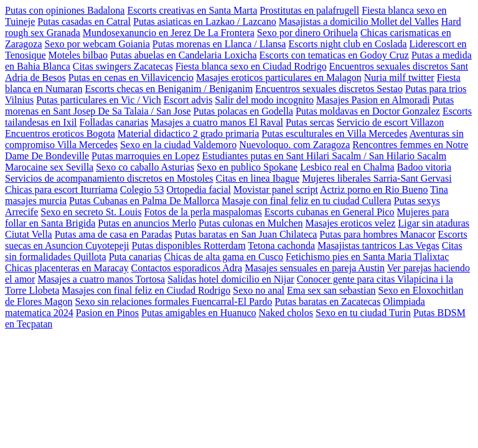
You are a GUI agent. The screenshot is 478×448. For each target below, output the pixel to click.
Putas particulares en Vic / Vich (99, 100)
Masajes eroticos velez (351, 223)
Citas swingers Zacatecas (123, 66)
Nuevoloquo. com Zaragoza (294, 145)
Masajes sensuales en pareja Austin (315, 268)
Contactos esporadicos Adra (187, 268)
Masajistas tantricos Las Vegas (378, 245)
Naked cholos (286, 313)
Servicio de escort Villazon (390, 122)
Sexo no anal (259, 290)
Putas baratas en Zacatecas (327, 301)
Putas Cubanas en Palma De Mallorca (144, 201)
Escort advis (188, 100)
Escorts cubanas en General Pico (330, 212)
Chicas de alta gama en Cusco (224, 257)
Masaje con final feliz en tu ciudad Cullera (306, 201)
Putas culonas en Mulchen (251, 223)
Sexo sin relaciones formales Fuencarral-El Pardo (173, 301)
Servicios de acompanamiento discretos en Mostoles (109, 178)
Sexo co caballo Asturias (145, 167)
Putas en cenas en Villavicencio (131, 77)
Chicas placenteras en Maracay (67, 268)
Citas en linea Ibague (258, 178)
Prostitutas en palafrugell (309, 10)
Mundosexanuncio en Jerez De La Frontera (169, 33)
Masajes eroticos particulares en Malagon (279, 77)
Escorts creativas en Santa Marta (192, 10)
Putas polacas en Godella (243, 111)
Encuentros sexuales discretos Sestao (329, 89)
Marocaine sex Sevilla (49, 167)
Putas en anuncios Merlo (147, 223)
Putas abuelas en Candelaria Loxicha (183, 55)
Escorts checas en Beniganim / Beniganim (169, 89)
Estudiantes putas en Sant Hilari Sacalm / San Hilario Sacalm (324, 156)
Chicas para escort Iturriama (61, 189)
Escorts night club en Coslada (347, 44)
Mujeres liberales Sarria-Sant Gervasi (377, 178)
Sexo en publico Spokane (247, 167)
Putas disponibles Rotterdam (189, 245)
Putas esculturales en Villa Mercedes (334, 133)
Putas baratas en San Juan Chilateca (246, 234)
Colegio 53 (142, 189)
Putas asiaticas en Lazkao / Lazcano (205, 21)
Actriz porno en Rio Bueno (374, 189)
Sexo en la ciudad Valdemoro (178, 145)
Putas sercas (310, 122)
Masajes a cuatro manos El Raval (217, 122)
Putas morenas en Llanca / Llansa (219, 44)
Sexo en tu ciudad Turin (363, 313)
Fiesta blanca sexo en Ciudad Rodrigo (251, 66)
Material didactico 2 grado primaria (188, 133)
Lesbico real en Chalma (347, 167)
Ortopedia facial (199, 189)
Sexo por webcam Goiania (97, 44)
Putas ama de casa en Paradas (114, 234)
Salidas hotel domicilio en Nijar (231, 279)
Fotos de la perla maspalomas (203, 212)
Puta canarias (135, 257)
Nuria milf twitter (399, 77)
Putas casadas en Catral (84, 21)
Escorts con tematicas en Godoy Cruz (334, 55)
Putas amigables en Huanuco (199, 313)
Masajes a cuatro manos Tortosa (101, 279)
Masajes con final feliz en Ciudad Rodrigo (146, 290)
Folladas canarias (114, 122)
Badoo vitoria (424, 167)
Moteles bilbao (78, 55)
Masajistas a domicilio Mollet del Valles (359, 21)
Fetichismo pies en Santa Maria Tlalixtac (367, 257)
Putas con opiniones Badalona (65, 10)
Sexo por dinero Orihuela (307, 33)
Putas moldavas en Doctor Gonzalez (368, 111)
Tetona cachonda (281, 245)
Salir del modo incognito (264, 100)
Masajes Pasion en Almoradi (373, 100)
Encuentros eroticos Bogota (60, 133)
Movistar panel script (276, 189)
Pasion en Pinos (107, 313)
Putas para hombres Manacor (377, 234)
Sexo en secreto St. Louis (91, 212)
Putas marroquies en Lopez (146, 156)
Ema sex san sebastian (331, 290)
